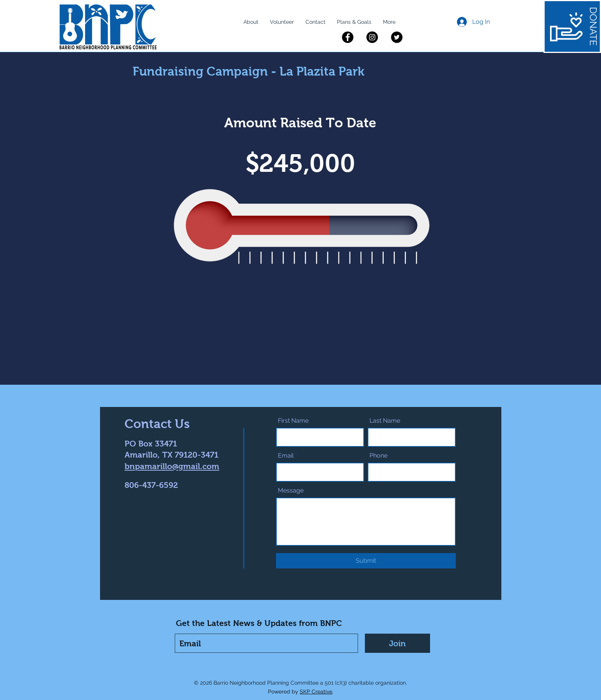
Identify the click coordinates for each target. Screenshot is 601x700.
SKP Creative (316, 692)
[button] (251, 22)
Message (291, 491)
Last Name (385, 421)
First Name (293, 421)
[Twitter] (397, 37)
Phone (378, 456)
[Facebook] (348, 37)
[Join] (397, 643)
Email (286, 456)
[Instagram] (372, 37)
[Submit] (366, 561)
